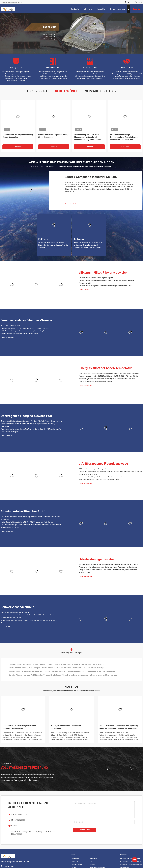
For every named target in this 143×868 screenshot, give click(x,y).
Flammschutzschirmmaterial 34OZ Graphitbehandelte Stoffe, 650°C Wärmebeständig (108, 371)
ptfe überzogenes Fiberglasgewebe (103, 459)
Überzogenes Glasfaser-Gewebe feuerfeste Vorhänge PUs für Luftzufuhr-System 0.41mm (31, 416)
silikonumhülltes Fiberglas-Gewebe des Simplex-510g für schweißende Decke (105, 281)
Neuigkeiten (94, 854)
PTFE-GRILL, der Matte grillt (10, 321)
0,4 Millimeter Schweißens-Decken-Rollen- (15, 608)
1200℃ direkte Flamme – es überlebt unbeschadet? (66, 722)
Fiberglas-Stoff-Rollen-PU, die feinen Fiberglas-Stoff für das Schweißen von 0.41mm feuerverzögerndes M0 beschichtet (57, 660)
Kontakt (74, 862)
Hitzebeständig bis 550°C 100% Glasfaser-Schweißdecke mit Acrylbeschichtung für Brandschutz (88, 132)
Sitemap (92, 860)
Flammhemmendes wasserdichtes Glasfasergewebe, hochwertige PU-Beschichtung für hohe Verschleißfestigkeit (31, 426)
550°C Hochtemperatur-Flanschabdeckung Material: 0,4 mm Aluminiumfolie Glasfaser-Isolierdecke (31, 513)
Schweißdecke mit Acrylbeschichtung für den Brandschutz (18, 131)
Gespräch (18, 142)
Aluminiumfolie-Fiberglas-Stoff (23, 507)
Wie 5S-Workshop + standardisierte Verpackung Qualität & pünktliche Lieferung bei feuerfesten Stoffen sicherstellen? (119, 723)
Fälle (91, 857)
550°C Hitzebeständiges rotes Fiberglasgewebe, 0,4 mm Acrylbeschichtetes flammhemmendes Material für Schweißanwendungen (27, 328)
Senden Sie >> (85, 825)
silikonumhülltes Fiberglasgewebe (103, 268)
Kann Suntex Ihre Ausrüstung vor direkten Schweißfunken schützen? (19, 722)
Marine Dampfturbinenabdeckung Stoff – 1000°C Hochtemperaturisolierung (27, 517)
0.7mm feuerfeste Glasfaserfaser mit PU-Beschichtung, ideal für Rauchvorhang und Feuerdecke (29, 420)
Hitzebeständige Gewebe (96, 554)
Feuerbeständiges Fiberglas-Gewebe (26, 316)
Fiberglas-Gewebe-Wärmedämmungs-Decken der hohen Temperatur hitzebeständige (108, 562)
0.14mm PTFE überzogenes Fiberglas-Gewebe (95, 464)
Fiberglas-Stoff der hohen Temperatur (105, 363)
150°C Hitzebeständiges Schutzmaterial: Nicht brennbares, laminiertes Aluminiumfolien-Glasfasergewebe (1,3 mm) (31, 521)
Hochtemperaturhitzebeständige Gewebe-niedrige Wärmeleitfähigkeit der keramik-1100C (109, 560)
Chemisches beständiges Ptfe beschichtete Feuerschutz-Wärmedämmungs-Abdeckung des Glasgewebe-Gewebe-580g (110, 468)
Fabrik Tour (75, 857)
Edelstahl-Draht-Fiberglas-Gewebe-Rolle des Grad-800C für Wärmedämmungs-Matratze (109, 369)
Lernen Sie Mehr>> (72, 199)
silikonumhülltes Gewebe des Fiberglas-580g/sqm (96, 273)
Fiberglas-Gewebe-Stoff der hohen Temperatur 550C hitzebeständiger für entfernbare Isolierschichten (108, 566)
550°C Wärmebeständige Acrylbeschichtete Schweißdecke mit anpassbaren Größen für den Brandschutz (125, 133)
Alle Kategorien (124, 862)
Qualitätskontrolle (77, 860)
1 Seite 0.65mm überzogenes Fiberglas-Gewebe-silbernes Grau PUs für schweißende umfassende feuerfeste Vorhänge (56, 663)
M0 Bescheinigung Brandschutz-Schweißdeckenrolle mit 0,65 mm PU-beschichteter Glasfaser (30, 617)
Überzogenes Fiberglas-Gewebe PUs (26, 411)
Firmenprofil (75, 854)
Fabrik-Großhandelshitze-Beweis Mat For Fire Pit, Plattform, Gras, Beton (25, 324)
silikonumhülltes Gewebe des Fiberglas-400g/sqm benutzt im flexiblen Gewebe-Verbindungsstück (106, 277)
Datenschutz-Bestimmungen (97, 862)
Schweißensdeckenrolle (17, 602)
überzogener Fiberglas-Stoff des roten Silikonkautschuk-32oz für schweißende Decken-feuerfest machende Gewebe (31, 612)
